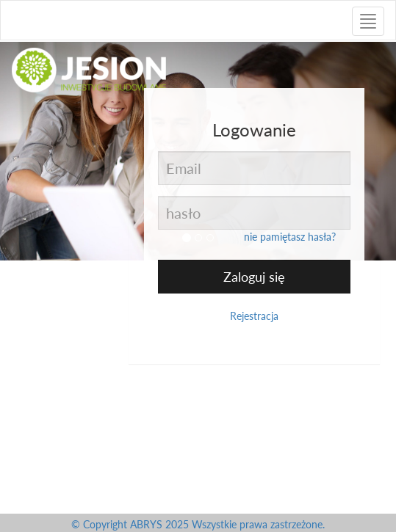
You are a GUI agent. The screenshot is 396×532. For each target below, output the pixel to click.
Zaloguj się (254, 277)
